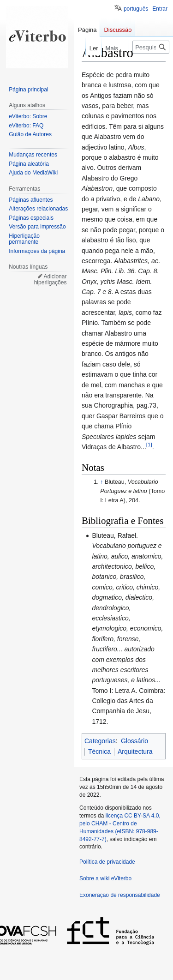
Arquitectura (135, 752)
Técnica (99, 752)
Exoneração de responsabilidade (120, 895)
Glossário (134, 741)
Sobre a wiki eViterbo (105, 878)
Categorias (100, 741)
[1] (149, 444)
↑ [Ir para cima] (101, 482)
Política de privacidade (107, 862)
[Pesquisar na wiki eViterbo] (151, 47)
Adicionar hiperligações (51, 280)
